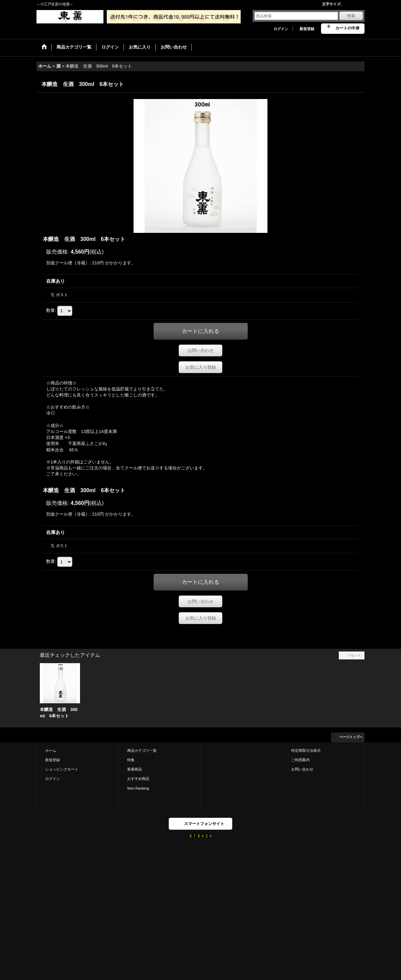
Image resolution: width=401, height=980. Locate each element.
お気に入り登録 (201, 367)
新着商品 (135, 769)
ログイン (281, 29)
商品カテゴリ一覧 (142, 750)
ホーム (51, 750)
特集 (131, 760)
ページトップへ (351, 737)
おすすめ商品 (138, 779)
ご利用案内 (300, 760)
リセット (354, 655)
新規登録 (307, 29)
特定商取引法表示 (306, 750)
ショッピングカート (62, 769)
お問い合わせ (200, 350)
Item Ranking (138, 788)
